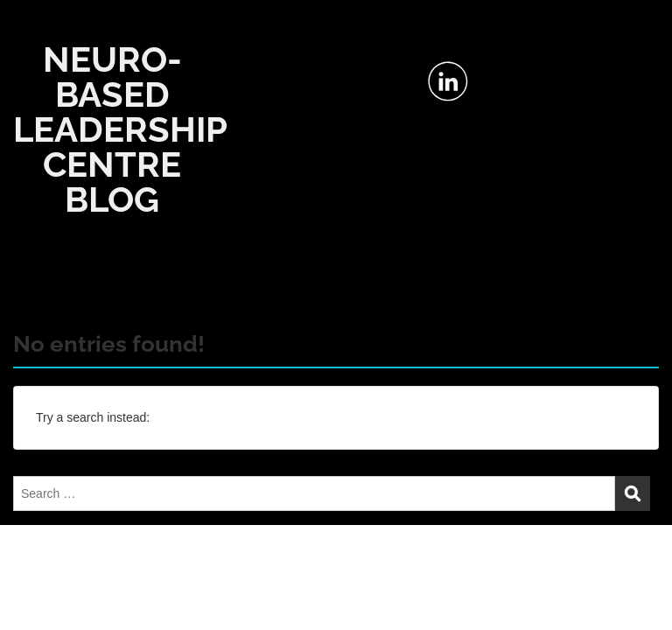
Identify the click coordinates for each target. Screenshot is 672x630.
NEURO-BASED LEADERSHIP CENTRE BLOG (120, 129)
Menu (31, 30)
